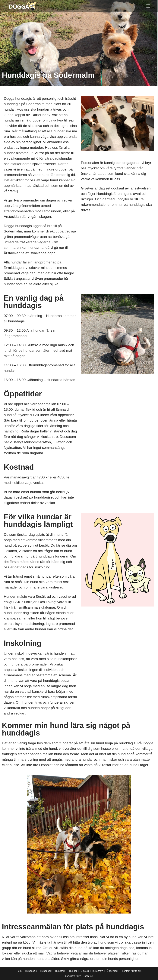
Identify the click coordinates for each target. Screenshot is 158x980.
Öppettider (113, 971)
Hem (19, 971)
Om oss (85, 971)
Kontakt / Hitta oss (132, 971)
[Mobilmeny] (148, 6)
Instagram (98, 971)
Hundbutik (46, 971)
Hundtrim (60, 971)
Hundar (73, 971)
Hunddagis (31, 971)
